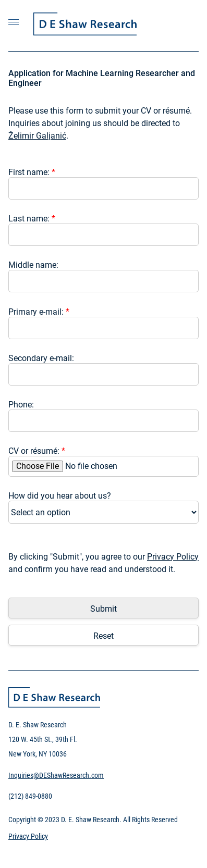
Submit (103, 609)
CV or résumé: (37, 451)
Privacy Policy (173, 557)
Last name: (32, 219)
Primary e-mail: (39, 312)
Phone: (21, 405)
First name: (32, 172)
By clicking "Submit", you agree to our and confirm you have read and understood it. (103, 563)
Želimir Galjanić (37, 136)
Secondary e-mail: (41, 358)
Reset (103, 636)
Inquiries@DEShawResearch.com (56, 775)
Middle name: (33, 265)
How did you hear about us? (60, 496)
